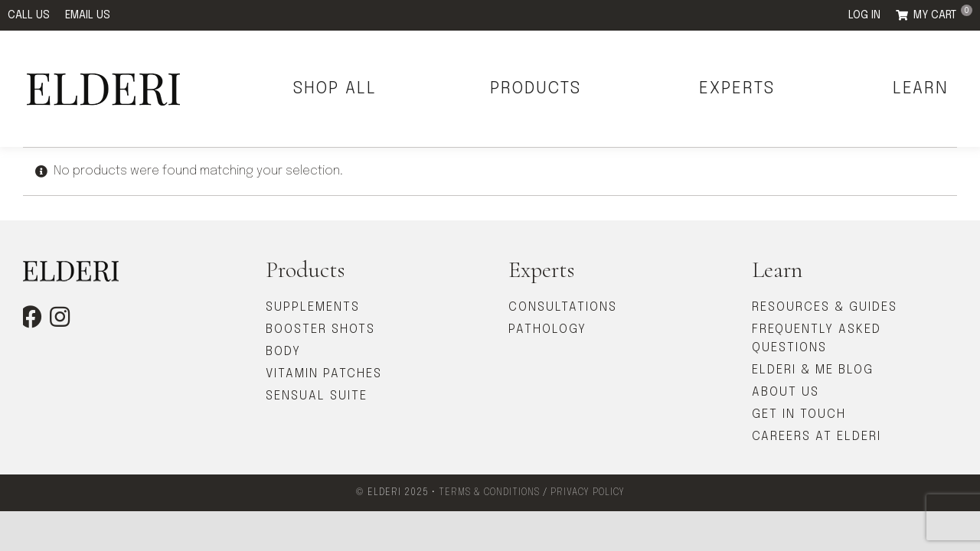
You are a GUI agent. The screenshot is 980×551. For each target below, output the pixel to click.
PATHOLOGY (547, 329)
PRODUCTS (536, 89)
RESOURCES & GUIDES (825, 307)
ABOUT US (786, 392)
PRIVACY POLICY (588, 493)
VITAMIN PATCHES (324, 374)
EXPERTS (737, 89)
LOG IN (864, 15)
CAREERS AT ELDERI (817, 437)
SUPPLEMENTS (313, 307)
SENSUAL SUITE (317, 396)
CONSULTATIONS (563, 307)
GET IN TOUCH (799, 414)
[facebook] (31, 317)
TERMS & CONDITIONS (489, 493)
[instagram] (60, 317)
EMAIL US (88, 15)
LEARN (921, 89)
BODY (283, 352)
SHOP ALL (335, 89)
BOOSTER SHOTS (320, 329)
